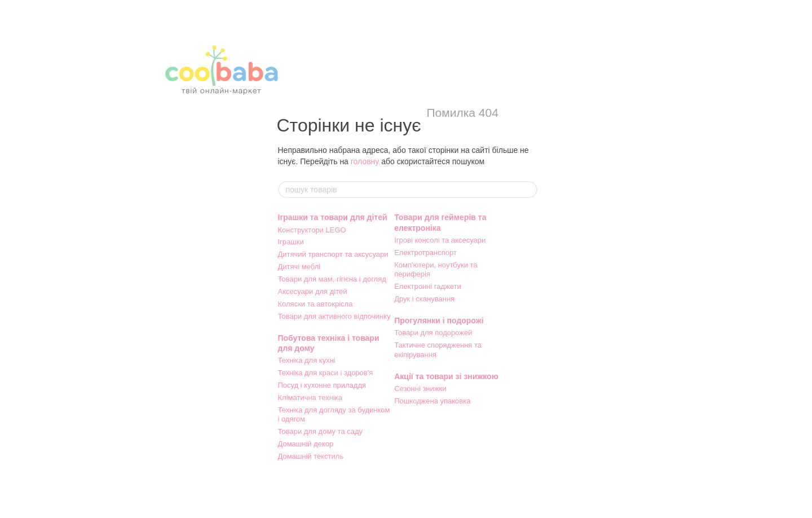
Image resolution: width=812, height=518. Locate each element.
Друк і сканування (424, 299)
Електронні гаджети (428, 286)
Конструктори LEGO (312, 230)
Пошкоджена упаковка (432, 401)
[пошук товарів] (528, 190)
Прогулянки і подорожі (439, 321)
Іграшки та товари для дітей (333, 217)
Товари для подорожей (433, 333)
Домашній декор (306, 444)
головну (365, 161)
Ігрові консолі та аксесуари (440, 240)
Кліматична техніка (310, 398)
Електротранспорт (425, 253)
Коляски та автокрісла (315, 304)
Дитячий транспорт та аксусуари (333, 254)
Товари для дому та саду (321, 431)
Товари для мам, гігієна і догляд (332, 279)
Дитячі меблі (299, 267)
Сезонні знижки (420, 388)
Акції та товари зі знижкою (446, 376)
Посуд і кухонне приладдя (322, 385)
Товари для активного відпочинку (334, 316)
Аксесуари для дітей (313, 291)
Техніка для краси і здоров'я (326, 373)
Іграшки (291, 242)
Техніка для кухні (307, 360)
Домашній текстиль (311, 456)
